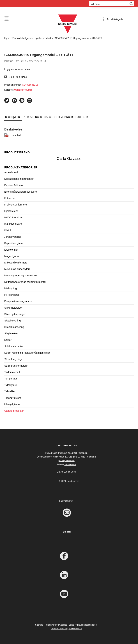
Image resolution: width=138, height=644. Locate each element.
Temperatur (11, 379)
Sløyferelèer (11, 333)
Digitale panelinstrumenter (19, 179)
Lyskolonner (11, 250)
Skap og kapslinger (15, 314)
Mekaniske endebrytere (17, 269)
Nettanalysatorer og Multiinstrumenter (25, 282)
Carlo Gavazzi (69, 158)
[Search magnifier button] (131, 4)
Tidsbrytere (11, 385)
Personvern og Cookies (56, 625)
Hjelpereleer (11, 211)
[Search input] (109, 4)
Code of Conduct (59, 629)
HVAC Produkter (13, 217)
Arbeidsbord (11, 172)
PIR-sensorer (12, 295)
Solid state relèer (14, 346)
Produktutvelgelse (22, 38)
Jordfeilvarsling (13, 237)
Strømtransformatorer (16, 366)
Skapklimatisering (14, 327)
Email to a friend (18, 77)
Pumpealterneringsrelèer (18, 301)
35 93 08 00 (70, 464)
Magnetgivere (12, 256)
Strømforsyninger (14, 359)
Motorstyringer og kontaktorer (21, 275)
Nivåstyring (11, 288)
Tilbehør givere (13, 398)
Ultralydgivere (12, 404)
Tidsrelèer (10, 391)
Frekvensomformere (16, 205)
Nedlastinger (33, 117)
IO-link (8, 230)
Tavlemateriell (12, 372)
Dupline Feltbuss (14, 185)
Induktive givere (13, 224)
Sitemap (39, 625)
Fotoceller (10, 198)
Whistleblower (75, 629)
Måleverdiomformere (16, 263)
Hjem (7, 38)
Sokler (8, 340)
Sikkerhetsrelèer (13, 308)
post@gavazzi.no (66, 461)
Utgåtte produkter (43, 38)
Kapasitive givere (14, 243)
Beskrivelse (13, 117)
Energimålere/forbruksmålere (21, 192)
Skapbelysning (12, 321)
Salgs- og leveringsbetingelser (66, 117)
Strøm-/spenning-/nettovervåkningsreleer (27, 353)
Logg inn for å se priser (17, 69)
